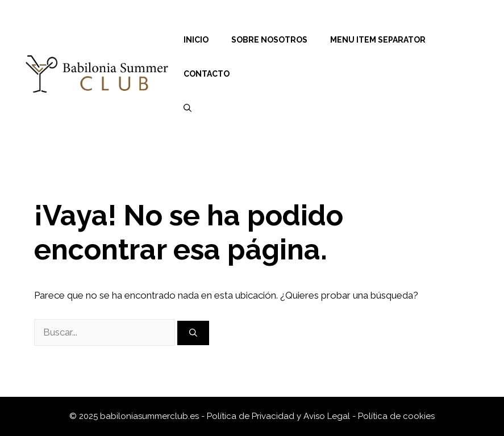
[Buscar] (193, 333)
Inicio (196, 40)
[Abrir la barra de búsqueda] (188, 108)
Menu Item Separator (378, 40)
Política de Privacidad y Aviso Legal (280, 416)
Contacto (207, 74)
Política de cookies (396, 416)
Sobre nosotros (269, 40)
